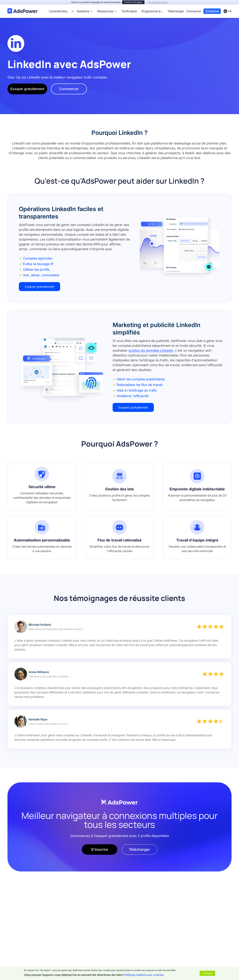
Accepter (207, 973)
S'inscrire (212, 11)
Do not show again (158, 2)
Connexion (194, 11)
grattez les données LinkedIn (151, 350)
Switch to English (133, 2)
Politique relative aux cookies (143, 975)
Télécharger (176, 11)
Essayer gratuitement (27, 89)
